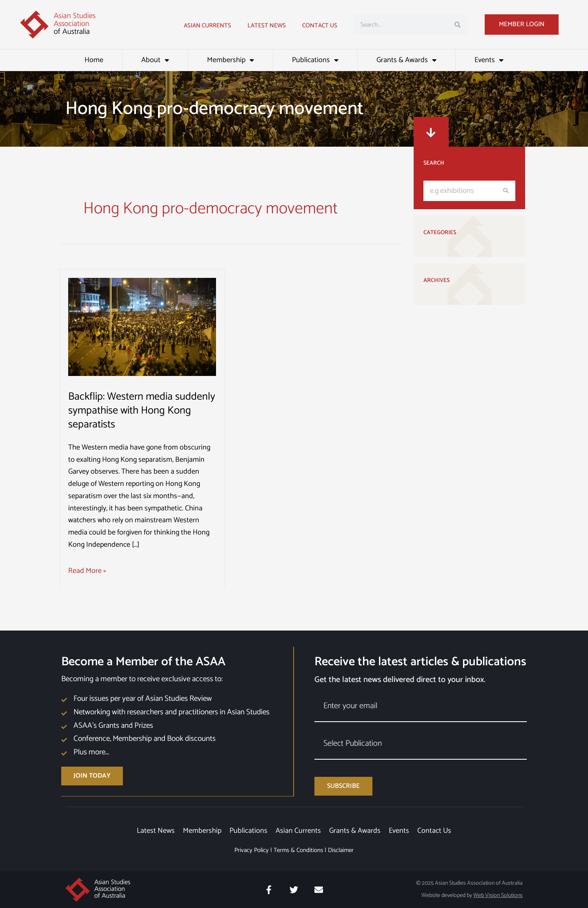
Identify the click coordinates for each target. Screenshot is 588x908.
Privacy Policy (252, 850)
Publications (315, 60)
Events (489, 60)
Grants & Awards (406, 60)
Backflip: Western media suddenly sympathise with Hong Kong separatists (142, 410)
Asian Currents (207, 26)
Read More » (87, 571)
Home (94, 60)
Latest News (156, 831)
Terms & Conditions (298, 850)
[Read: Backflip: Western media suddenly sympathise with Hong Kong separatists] (142, 327)
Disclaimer (341, 850)
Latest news (267, 26)
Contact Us (320, 26)
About (155, 60)
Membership (231, 60)
